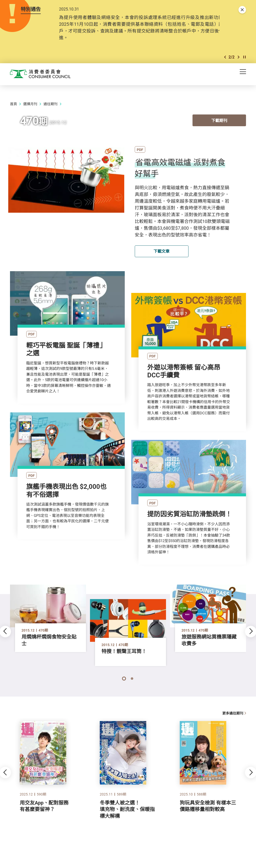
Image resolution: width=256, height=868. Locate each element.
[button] (225, 57)
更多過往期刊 (234, 713)
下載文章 (161, 251)
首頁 (13, 104)
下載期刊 (219, 121)
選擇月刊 (30, 104)
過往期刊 (50, 104)
